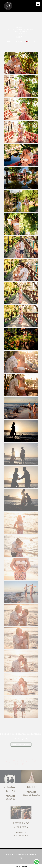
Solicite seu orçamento (21, 744)
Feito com (21, 866)
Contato (33, 854)
